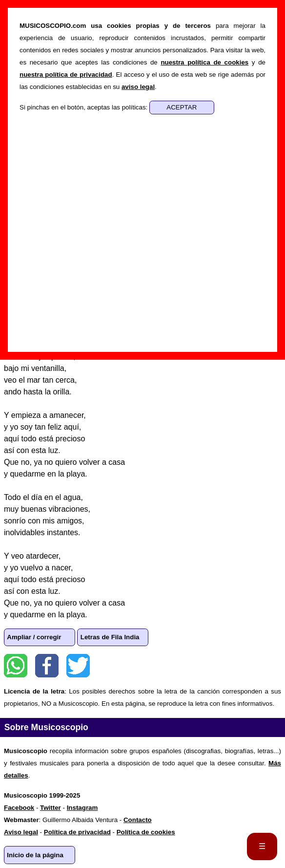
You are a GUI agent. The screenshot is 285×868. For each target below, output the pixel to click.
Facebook (47, 666)
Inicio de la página (35, 855)
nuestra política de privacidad (66, 75)
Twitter (78, 666)
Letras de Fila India (110, 637)
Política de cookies (146, 832)
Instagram (82, 808)
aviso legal (138, 87)
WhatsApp (16, 666)
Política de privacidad (77, 832)
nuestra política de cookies (204, 62)
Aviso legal (21, 832)
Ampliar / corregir (34, 637)
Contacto (138, 820)
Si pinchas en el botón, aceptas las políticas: (84, 107)
